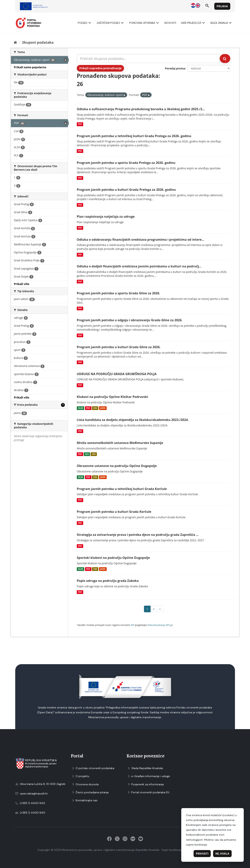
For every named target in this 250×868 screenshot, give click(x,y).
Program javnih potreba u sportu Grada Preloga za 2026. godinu (126, 163)
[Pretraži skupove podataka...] (148, 59)
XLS (87, 454)
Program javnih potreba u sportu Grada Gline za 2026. (118, 293)
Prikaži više (22, 284)
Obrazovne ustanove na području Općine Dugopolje (117, 466)
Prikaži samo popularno (30, 67)
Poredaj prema (175, 68)
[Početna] (15, 42)
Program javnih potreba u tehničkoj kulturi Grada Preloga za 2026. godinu (134, 136)
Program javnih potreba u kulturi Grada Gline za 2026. (119, 347)
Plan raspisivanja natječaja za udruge (106, 217)
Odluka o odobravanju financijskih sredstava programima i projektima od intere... (141, 240)
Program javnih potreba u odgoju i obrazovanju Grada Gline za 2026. (130, 320)
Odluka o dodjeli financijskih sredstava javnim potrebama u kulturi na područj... (139, 266)
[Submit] (225, 59)
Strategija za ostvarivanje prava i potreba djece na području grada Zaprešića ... (138, 535)
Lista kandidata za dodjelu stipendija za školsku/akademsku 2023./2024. (133, 420)
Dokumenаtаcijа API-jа (160, 625)
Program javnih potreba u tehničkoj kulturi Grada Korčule (122, 489)
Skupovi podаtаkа (38, 42)
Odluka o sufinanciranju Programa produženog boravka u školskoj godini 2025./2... (141, 109)
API (132, 625)
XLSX (80, 408)
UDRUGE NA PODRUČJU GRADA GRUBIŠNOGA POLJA (117, 374)
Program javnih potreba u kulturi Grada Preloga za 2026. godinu (126, 190)
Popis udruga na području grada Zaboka (108, 581)
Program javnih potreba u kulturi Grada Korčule (114, 512)
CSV (95, 408)
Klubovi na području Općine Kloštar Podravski (112, 397)
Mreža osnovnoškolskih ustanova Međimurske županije (120, 443)
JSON (103, 408)
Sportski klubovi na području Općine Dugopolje (113, 558)
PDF (80, 124)
